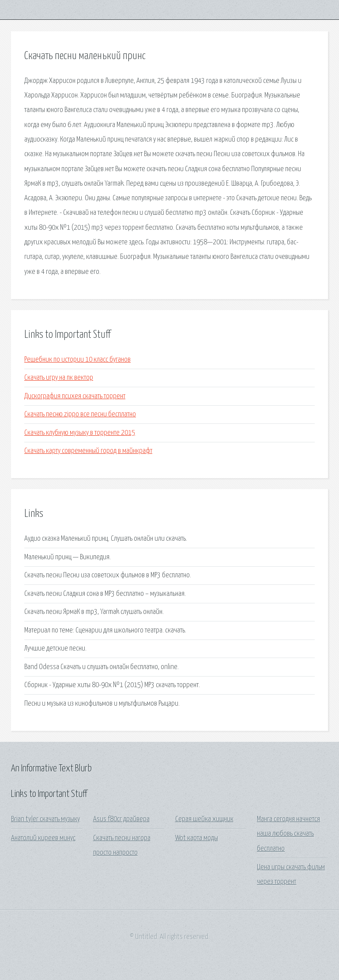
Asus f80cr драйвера (121, 819)
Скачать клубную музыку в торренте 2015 (80, 433)
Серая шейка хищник (204, 819)
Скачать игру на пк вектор (59, 378)
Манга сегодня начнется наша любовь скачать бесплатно (288, 834)
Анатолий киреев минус (43, 838)
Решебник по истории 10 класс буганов (77, 360)
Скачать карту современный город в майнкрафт (88, 451)
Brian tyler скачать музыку (45, 819)
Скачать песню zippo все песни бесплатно (80, 414)
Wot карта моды (197, 838)
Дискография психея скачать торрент (75, 396)
